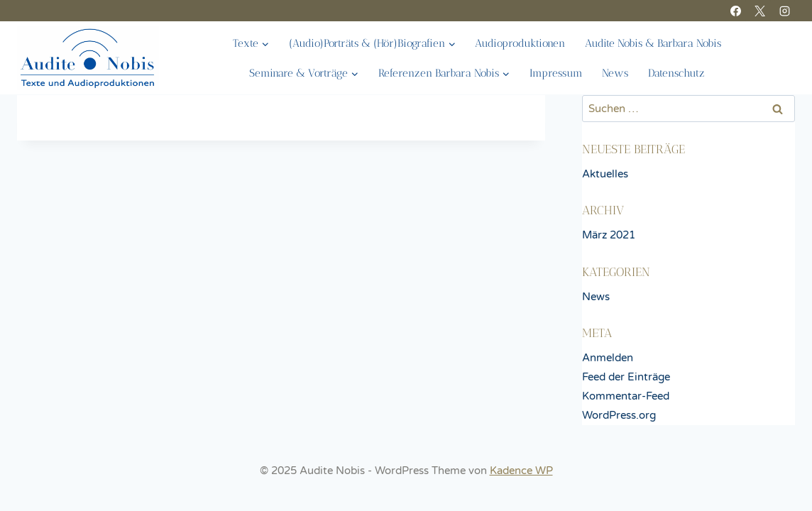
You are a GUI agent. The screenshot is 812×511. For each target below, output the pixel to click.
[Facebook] (735, 11)
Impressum (556, 73)
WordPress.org (619, 415)
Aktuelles (605, 174)
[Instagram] (784, 11)
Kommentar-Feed (626, 396)
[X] (760, 11)
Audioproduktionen (520, 43)
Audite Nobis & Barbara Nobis (653, 43)
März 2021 (609, 235)
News (615, 73)
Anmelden (608, 358)
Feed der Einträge (626, 377)
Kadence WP (521, 471)
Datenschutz (676, 73)
